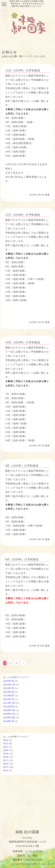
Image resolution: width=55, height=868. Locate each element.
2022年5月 (9, 692)
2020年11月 (9, 714)
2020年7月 (9, 721)
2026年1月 (9, 681)
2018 (6, 757)
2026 (6, 740)
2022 (6, 744)
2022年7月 (9, 688)
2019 (6, 754)
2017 (6, 760)
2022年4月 (9, 696)
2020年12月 (9, 710)
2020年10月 (9, 718)
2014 (6, 770)
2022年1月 (9, 699)
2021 (6, 747)
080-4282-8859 (34, 860)
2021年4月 (9, 707)
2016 (6, 764)
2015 (6, 767)
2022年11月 (9, 685)
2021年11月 (9, 703)
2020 (6, 750)
